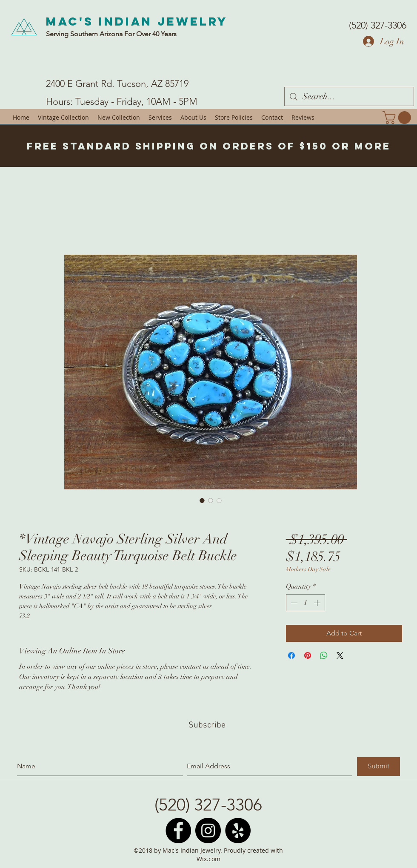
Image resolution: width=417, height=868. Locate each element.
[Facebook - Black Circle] (178, 831)
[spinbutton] (306, 603)
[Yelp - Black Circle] (238, 831)
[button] (398, 118)
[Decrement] (293, 603)
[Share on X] (340, 655)
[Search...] (349, 96)
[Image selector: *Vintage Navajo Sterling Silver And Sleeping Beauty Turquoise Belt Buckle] (202, 500)
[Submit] (378, 767)
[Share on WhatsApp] (324, 655)
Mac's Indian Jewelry (137, 21)
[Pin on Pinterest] (308, 655)
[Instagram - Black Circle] (208, 831)
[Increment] (318, 603)
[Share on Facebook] (291, 655)
